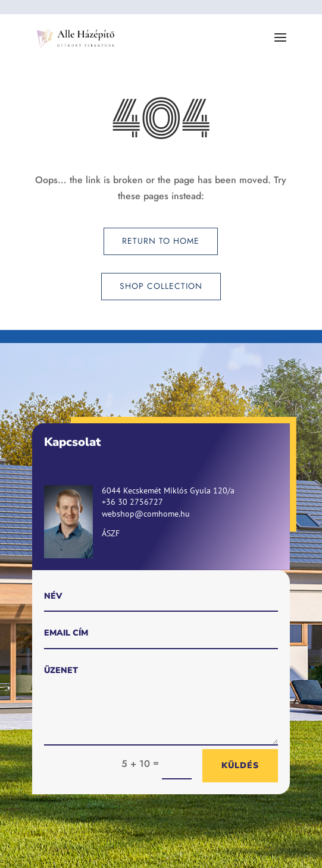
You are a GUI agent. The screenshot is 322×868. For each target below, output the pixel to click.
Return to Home (161, 241)
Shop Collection (161, 286)
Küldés (240, 765)
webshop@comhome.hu (146, 514)
